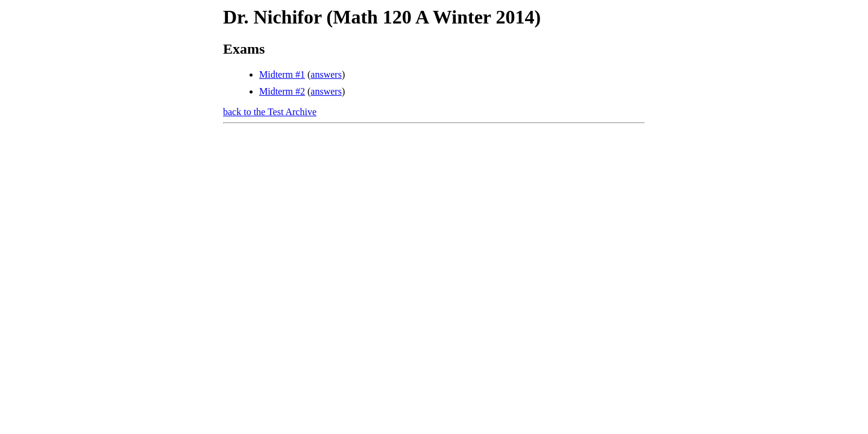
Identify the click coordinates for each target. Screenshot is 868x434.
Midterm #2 (282, 91)
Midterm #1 (282, 74)
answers (326, 74)
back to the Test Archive (270, 112)
